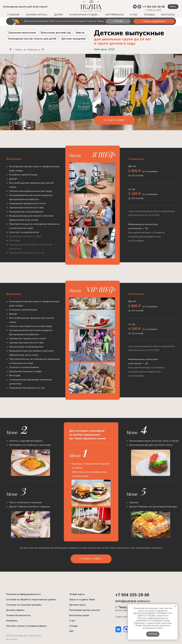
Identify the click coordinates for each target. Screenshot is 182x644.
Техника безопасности (18, 615)
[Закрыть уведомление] (175, 606)
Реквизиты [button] (12, 621)
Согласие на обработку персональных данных (31, 600)
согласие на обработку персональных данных (150, 612)
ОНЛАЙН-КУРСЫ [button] (36, 15)
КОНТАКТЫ (168, 15)
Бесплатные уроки (79, 615)
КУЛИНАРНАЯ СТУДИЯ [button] (83, 15)
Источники (12, 639)
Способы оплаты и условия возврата (26, 626)
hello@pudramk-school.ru (133, 601)
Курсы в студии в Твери (82, 600)
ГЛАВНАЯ (13, 15)
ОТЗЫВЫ (149, 15)
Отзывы (74, 626)
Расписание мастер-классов (85, 610)
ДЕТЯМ (59, 15)
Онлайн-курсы (77, 594)
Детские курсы (78, 605)
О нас (72, 621)
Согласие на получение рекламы (24, 605)
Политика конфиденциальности (23, 594)
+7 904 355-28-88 (154, 7)
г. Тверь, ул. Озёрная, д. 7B (29, 50)
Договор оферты (15, 610)
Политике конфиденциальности (153, 618)
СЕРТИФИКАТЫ (114, 15)
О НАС (134, 15)
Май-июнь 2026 (104, 49)
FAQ (72, 631)
